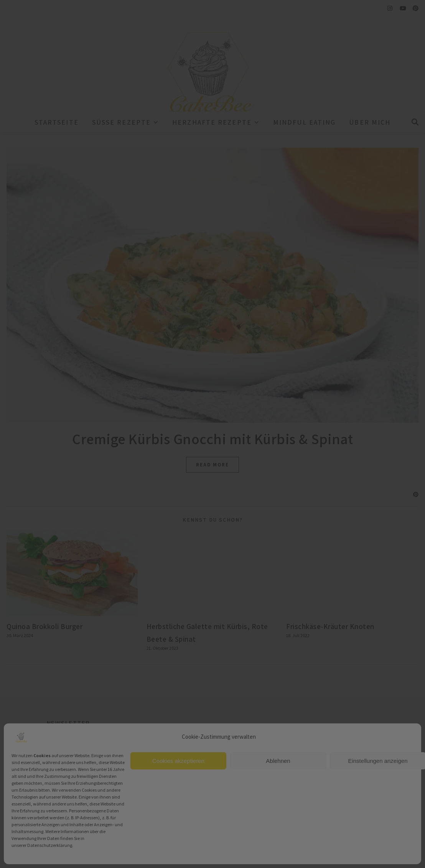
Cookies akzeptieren (178, 761)
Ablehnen (278, 761)
